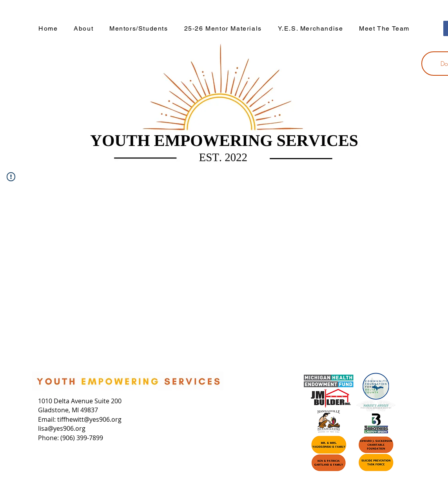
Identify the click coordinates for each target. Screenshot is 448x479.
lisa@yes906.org (62, 428)
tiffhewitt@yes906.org (89, 419)
